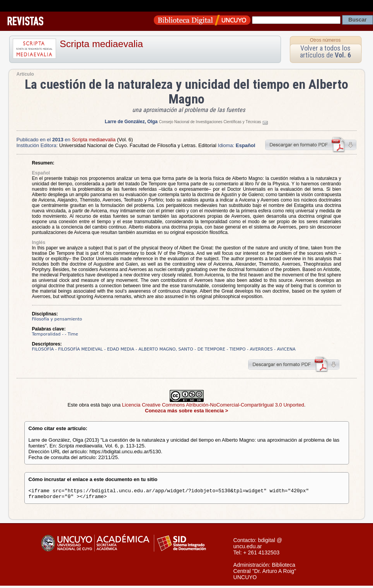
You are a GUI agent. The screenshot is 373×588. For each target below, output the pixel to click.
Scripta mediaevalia (101, 44)
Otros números (325, 40)
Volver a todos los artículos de (325, 52)
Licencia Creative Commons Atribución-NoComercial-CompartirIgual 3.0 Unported (213, 405)
